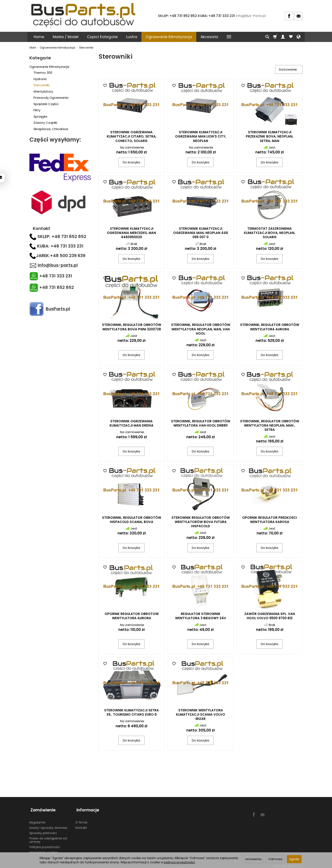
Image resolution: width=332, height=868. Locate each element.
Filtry (37, 110)
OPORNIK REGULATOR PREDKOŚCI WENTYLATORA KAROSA (270, 520)
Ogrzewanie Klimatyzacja (169, 37)
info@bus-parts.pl (58, 265)
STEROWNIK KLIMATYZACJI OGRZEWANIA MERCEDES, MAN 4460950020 (131, 233)
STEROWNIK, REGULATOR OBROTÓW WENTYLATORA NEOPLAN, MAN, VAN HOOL (201, 330)
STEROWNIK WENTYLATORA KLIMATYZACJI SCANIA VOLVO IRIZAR (201, 715)
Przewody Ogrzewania (51, 98)
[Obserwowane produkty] (291, 37)
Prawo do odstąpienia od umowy (48, 838)
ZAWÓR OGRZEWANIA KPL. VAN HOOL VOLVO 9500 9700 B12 (270, 616)
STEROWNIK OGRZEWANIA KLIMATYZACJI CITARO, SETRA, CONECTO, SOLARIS (132, 137)
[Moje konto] (283, 37)
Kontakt (81, 826)
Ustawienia (253, 859)
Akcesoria (209, 37)
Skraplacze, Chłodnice (51, 129)
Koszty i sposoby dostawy (48, 826)
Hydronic (40, 79)
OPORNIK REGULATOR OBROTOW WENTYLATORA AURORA (132, 616)
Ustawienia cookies (44, 850)
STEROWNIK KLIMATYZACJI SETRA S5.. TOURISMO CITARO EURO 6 (131, 713)
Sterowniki (41, 85)
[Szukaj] (267, 37)
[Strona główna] (84, 15)
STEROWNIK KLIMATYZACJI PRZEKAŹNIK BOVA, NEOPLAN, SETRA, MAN (270, 137)
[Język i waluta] (299, 37)
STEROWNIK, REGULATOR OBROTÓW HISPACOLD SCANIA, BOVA (132, 520)
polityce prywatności (179, 862)
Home (39, 37)
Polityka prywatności (45, 845)
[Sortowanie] (288, 70)
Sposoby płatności (43, 831)
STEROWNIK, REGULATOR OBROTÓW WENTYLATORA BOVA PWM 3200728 (132, 328)
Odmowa (275, 859)
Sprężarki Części (46, 104)
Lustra (132, 37)
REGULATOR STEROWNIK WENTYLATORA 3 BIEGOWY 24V (201, 616)
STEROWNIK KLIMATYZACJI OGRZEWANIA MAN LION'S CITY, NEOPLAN (201, 137)
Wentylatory (43, 91)
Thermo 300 (43, 73)
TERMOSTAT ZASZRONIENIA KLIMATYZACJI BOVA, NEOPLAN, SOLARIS (270, 233)
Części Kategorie (102, 37)
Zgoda (294, 859)
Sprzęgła (40, 116)
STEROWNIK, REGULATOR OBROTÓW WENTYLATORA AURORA (270, 328)
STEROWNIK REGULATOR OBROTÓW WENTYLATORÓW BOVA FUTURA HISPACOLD (201, 522)
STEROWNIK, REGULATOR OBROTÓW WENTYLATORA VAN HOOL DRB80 (201, 424)
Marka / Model (66, 37)
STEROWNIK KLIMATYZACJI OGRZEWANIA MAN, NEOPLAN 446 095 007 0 (201, 233)
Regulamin (37, 821)
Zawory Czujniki (45, 123)
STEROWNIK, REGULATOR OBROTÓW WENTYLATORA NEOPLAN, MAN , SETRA (270, 426)
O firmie (81, 821)
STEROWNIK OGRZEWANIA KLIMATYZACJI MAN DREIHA (131, 424)
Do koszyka (131, 163)
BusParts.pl (58, 309)
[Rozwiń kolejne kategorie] (229, 37)
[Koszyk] (275, 37)
